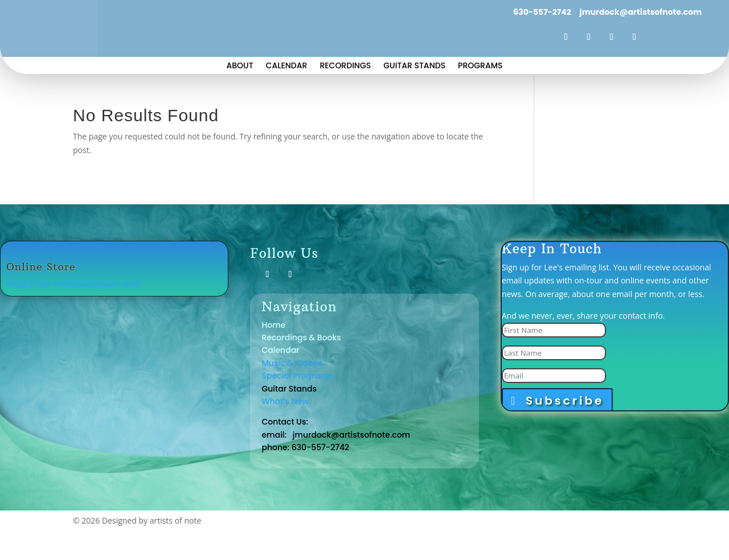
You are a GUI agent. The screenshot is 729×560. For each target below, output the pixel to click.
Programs (480, 66)
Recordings (345, 66)
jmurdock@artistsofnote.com (640, 12)
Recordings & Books (301, 337)
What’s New (285, 401)
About (239, 66)
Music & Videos (292, 363)
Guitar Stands (414, 66)
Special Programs (297, 376)
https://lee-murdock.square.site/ (73, 284)
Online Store (41, 267)
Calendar (287, 66)
